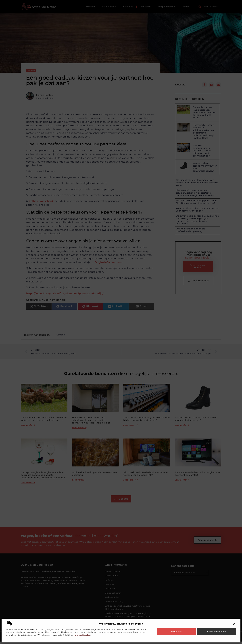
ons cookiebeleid (83, 635)
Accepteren (176, 631)
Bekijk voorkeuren (217, 631)
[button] (234, 624)
